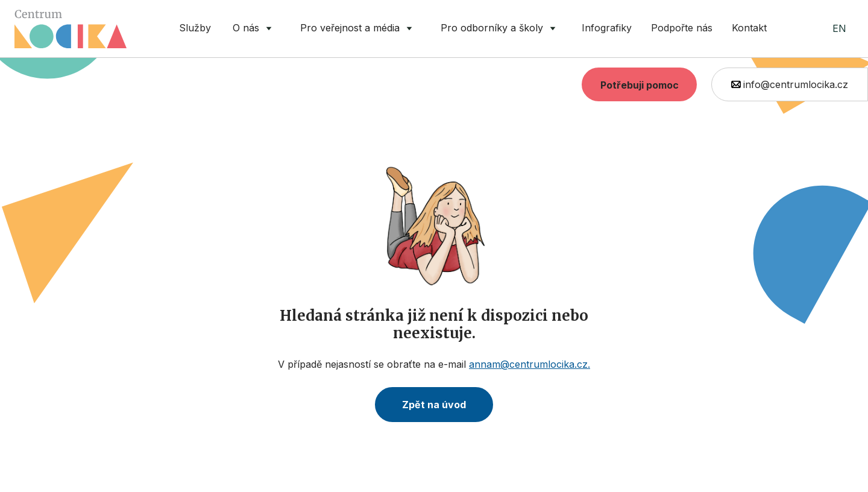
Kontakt (749, 28)
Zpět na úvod (434, 405)
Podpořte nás (682, 28)
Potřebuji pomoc (640, 85)
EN (839, 28)
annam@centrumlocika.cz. (530, 364)
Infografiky (607, 28)
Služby (195, 28)
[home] (71, 29)
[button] (254, 29)
